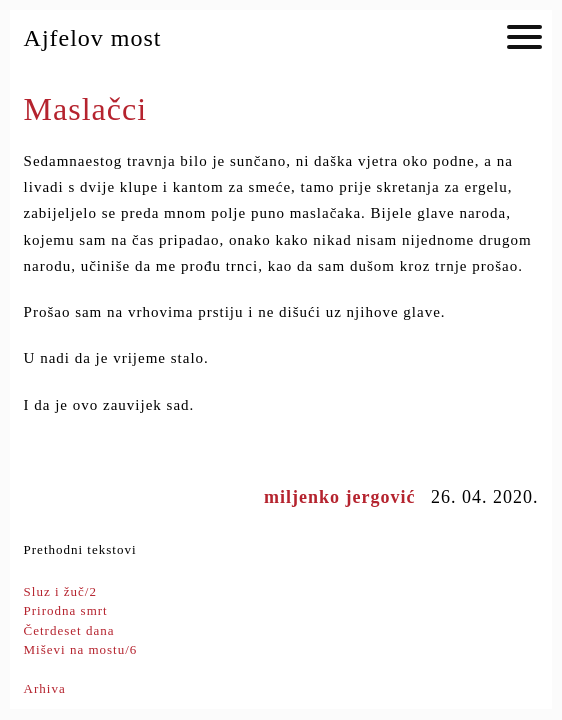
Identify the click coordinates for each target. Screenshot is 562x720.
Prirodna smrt (66, 610)
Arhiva (45, 688)
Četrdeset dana (69, 630)
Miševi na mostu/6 (81, 649)
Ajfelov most (93, 38)
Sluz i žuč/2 (60, 591)
